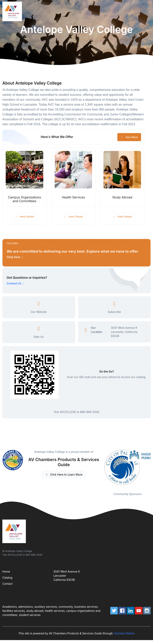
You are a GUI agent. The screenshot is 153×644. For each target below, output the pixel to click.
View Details (24, 216)
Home (6, 571)
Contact (7, 584)
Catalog (7, 578)
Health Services (73, 197)
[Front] (13, 11)
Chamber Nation (124, 633)
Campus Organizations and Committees (24, 199)
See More (129, 137)
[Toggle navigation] (147, 11)
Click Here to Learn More (64, 475)
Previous (101, 468)
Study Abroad (122, 197)
